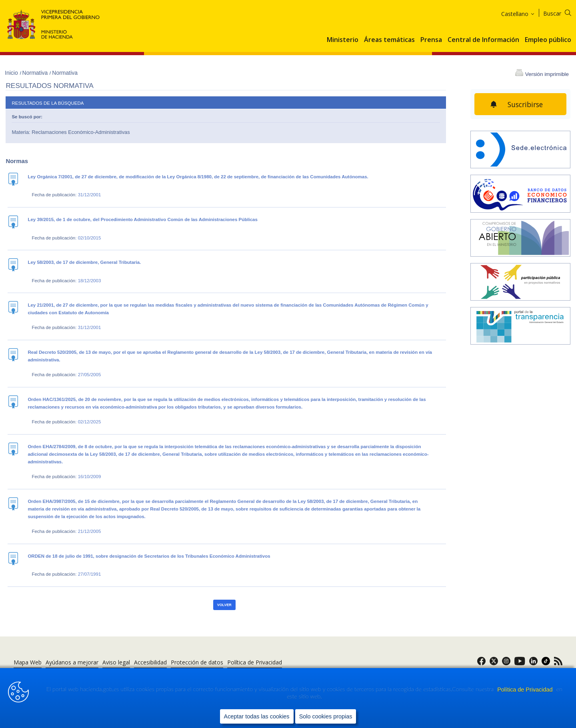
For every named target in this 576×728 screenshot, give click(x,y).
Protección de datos (197, 662)
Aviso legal (116, 662)
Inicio (12, 73)
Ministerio (343, 40)
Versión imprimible (547, 74)
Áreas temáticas (389, 40)
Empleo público (548, 40)
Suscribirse (525, 104)
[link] (481, 663)
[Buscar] (562, 12)
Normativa (36, 73)
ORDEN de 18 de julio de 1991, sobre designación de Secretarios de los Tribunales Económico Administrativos (149, 556)
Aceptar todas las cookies (257, 716)
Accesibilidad (150, 662)
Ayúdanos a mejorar (72, 662)
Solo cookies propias (326, 716)
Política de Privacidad (526, 690)
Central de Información (483, 40)
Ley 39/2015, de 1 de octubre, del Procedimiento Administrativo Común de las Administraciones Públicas (142, 219)
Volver (224, 605)
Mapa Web (28, 662)
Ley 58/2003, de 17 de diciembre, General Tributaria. (84, 262)
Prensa (431, 40)
